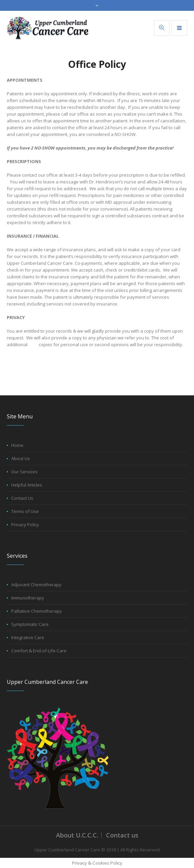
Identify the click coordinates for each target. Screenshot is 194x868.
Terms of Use (25, 511)
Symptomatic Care (30, 624)
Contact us (122, 835)
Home (17, 445)
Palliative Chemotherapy (37, 611)
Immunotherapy (28, 598)
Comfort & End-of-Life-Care (39, 651)
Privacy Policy (25, 525)
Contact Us (22, 498)
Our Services (24, 472)
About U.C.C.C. (77, 835)
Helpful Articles (27, 485)
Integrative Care (28, 637)
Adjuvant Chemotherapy (36, 585)
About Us (21, 458)
